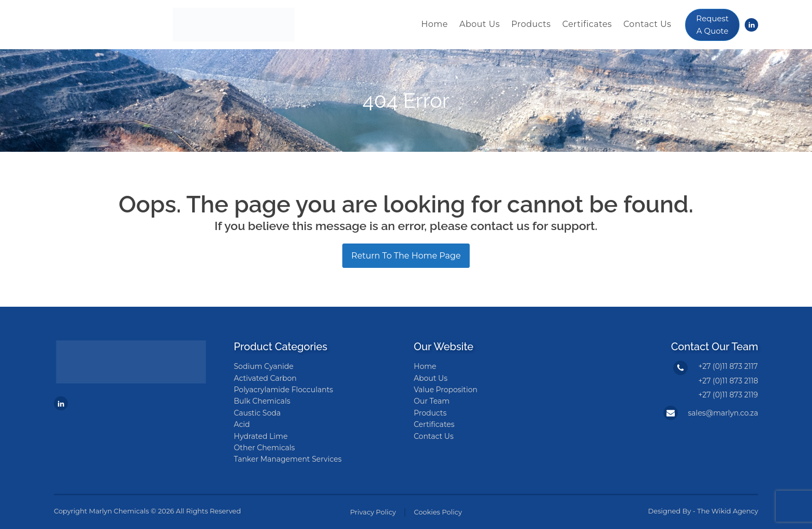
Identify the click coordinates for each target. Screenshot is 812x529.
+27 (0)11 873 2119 (728, 395)
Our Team (432, 401)
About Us (480, 24)
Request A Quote (712, 25)
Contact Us (648, 24)
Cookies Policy (438, 512)
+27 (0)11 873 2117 (728, 366)
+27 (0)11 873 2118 (728, 381)
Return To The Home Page (406, 256)
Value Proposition (446, 390)
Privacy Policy (373, 512)
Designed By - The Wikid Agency (703, 511)
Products (531, 24)
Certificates (587, 24)
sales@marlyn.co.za (723, 413)
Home (434, 24)
